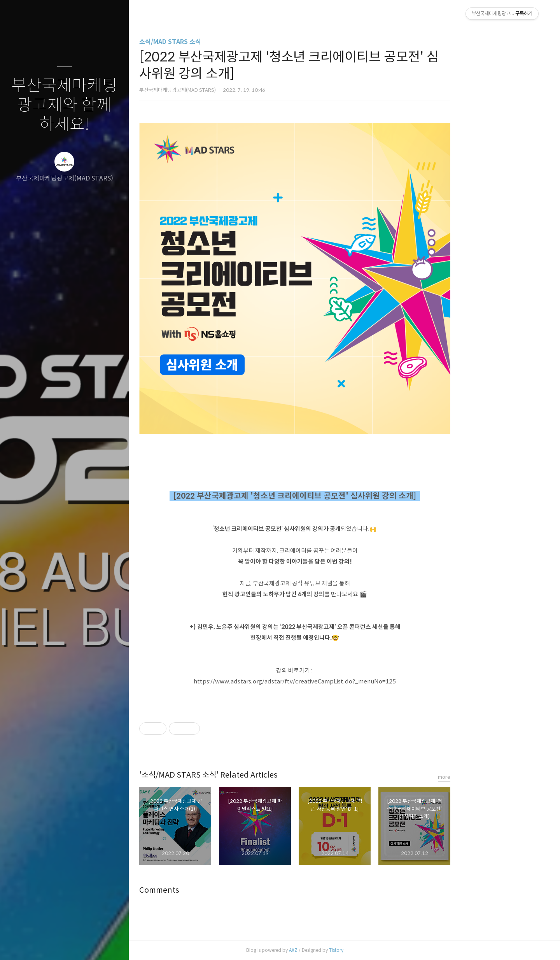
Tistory (386, 950)
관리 (111, 944)
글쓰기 (19, 944)
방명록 (49, 944)
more (494, 777)
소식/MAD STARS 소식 (220, 42)
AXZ (343, 950)
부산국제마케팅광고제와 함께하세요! (64, 105)
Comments (209, 890)
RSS (80, 944)
